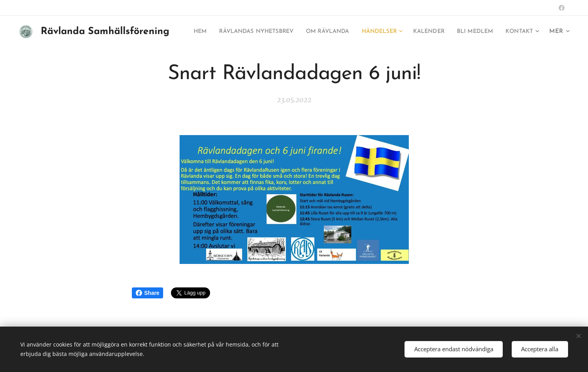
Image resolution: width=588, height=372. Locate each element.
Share (148, 293)
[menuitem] (214, 32)
